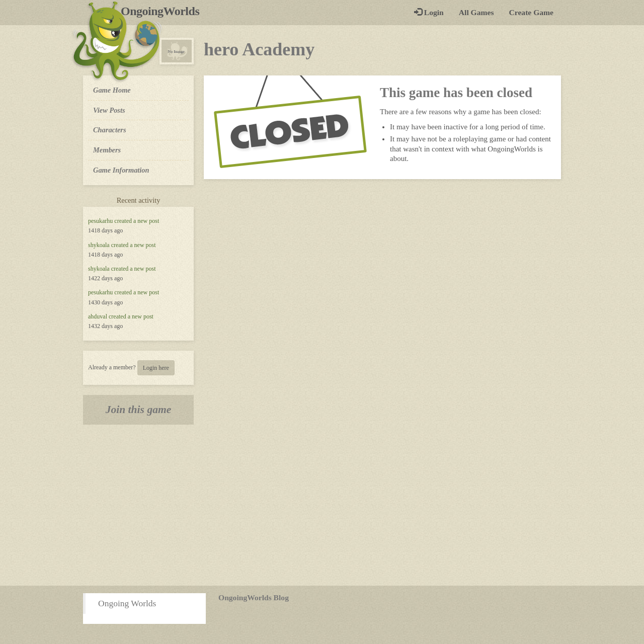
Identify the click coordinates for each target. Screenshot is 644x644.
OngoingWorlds (164, 11)
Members (107, 150)
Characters (109, 129)
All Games (476, 12)
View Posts (109, 110)
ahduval (98, 316)
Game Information (121, 170)
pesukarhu (100, 221)
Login (429, 12)
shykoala (99, 245)
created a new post (137, 221)
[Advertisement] (322, 505)
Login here (156, 368)
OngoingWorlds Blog (254, 597)
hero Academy (259, 49)
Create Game (531, 12)
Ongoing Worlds (127, 603)
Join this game (139, 410)
